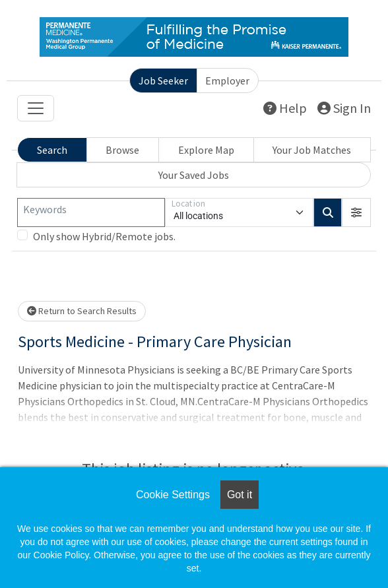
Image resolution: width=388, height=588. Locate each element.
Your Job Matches (312, 150)
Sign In (344, 108)
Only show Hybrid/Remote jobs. (104, 236)
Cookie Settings (173, 495)
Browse (122, 150)
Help (285, 108)
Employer (227, 81)
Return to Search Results (82, 311)
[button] (356, 212)
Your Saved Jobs (194, 175)
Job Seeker (163, 81)
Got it (240, 495)
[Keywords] (91, 212)
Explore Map (206, 150)
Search (52, 150)
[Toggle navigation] (36, 108)
